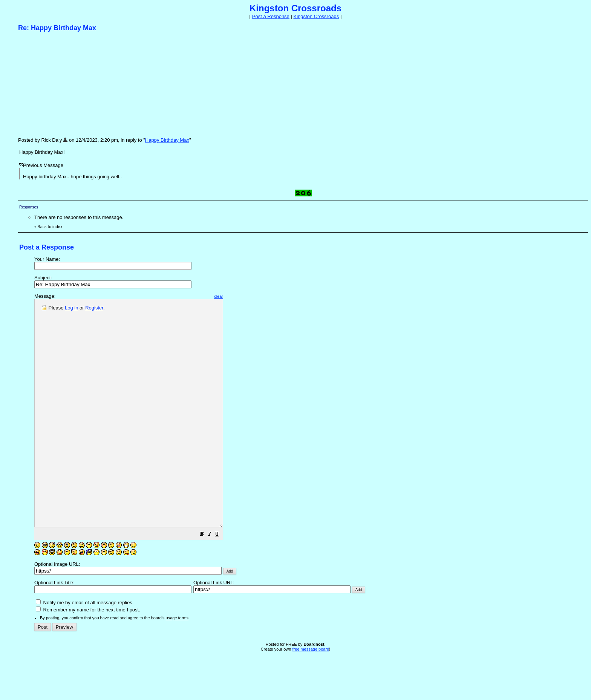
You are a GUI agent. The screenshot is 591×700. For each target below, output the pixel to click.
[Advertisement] (75, 84)
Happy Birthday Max (167, 140)
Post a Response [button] (271, 16)
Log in (71, 308)
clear (241, 296)
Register (94, 308)
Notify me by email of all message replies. (85, 648)
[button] (225, 580)
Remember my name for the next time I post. (88, 655)
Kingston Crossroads (316, 16)
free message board (311, 694)
